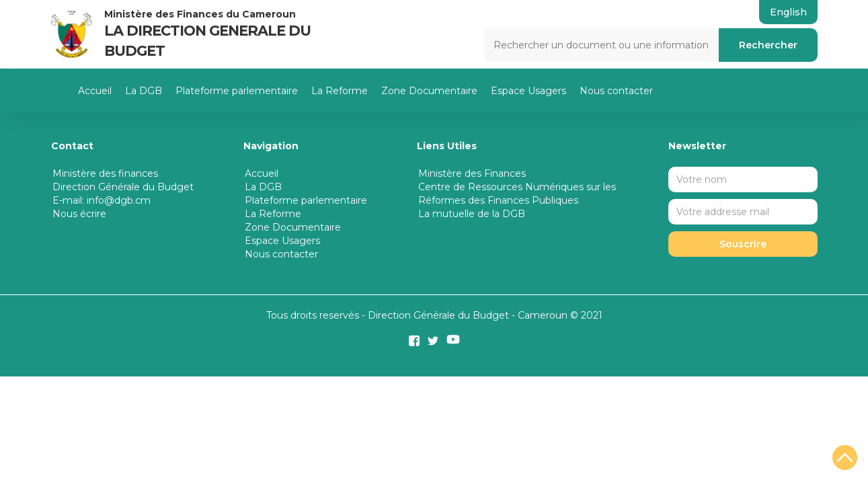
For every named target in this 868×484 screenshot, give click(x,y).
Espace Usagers (528, 91)
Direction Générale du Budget (123, 187)
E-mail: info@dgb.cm (102, 200)
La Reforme (340, 91)
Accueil (95, 91)
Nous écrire (79, 214)
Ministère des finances (105, 173)
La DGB (144, 91)
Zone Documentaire (429, 91)
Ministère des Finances (472, 173)
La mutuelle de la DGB (472, 214)
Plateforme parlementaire (237, 91)
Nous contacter (616, 91)
